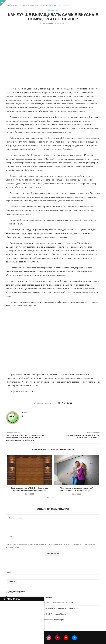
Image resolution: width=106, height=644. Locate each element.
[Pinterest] (57, 638)
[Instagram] (49, 638)
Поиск (9, 573)
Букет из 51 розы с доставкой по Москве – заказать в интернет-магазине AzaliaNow (41, 603)
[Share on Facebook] (62, 403)
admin (51, 23)
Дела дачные (53, 10)
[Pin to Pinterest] (68, 403)
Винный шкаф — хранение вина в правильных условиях (29, 597)
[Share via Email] (71, 403)
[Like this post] (59, 403)
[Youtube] (66, 638)
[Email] (74, 638)
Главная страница (13, 5)
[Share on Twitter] (65, 403)
